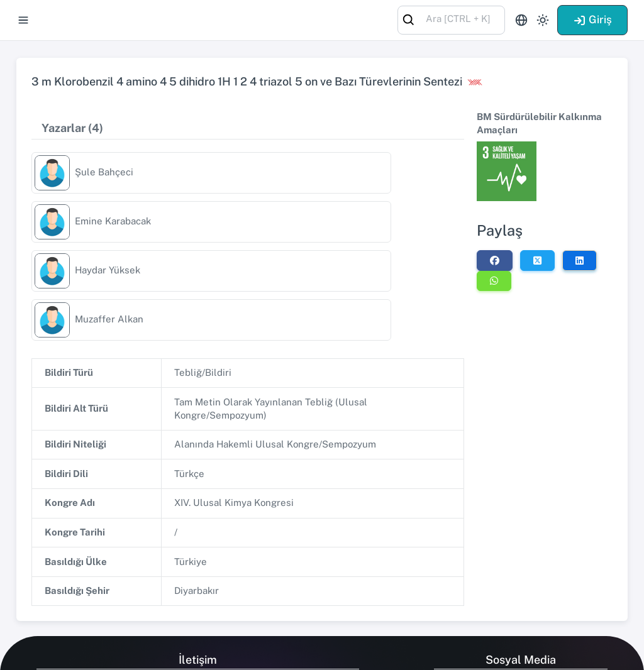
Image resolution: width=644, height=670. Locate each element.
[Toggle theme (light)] (543, 20)
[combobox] (451, 19)
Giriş (592, 19)
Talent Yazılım (100, 652)
